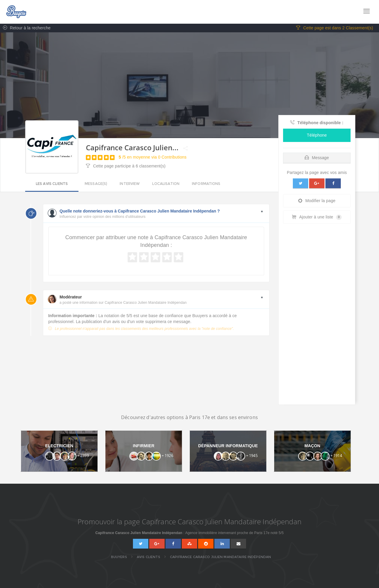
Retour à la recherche (25, 28)
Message (317, 158)
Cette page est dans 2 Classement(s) (335, 28)
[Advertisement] (317, 316)
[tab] (317, 157)
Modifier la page (317, 201)
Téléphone (317, 135)
